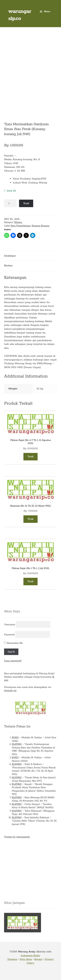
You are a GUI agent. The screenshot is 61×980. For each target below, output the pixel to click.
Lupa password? (13, 661)
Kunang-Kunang (41, 226)
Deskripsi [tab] (10, 256)
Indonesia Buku (30, 956)
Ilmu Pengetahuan (21, 226)
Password (9, 635)
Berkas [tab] (8, 266)
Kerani (38, 959)
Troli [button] (31, 457)
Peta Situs (26, 959)
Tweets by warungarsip (17, 837)
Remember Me (13, 643)
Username (10, 625)
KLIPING (17, 744)
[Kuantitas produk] (10, 203)
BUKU (15, 738)
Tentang (12, 959)
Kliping (18, 222)
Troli (26, 203)
